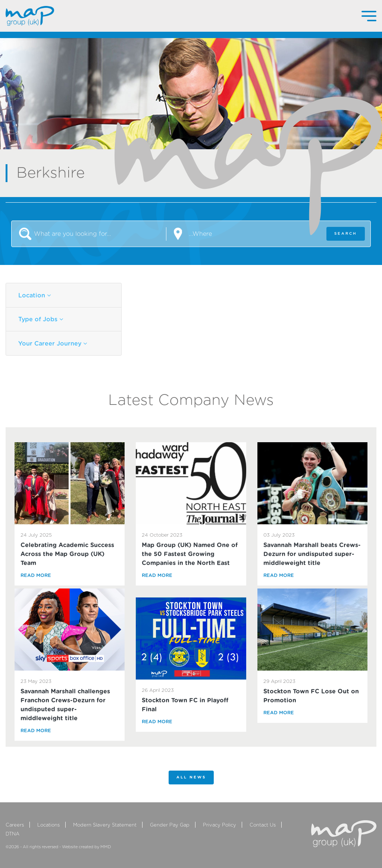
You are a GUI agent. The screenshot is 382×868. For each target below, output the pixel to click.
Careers (15, 825)
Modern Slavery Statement (105, 825)
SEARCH (346, 234)
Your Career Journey (53, 344)
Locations (48, 825)
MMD (106, 847)
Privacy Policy (220, 825)
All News (191, 777)
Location (35, 295)
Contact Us (263, 825)
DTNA (12, 834)
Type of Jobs (41, 319)
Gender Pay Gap (170, 825)
